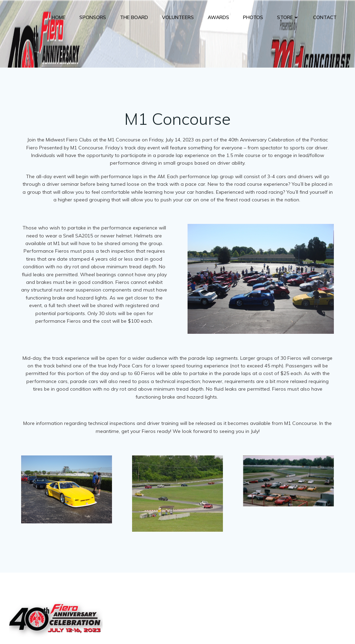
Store (288, 17)
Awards (219, 17)
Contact (325, 17)
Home (59, 17)
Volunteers (178, 17)
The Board (134, 17)
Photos (253, 17)
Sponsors (93, 17)
